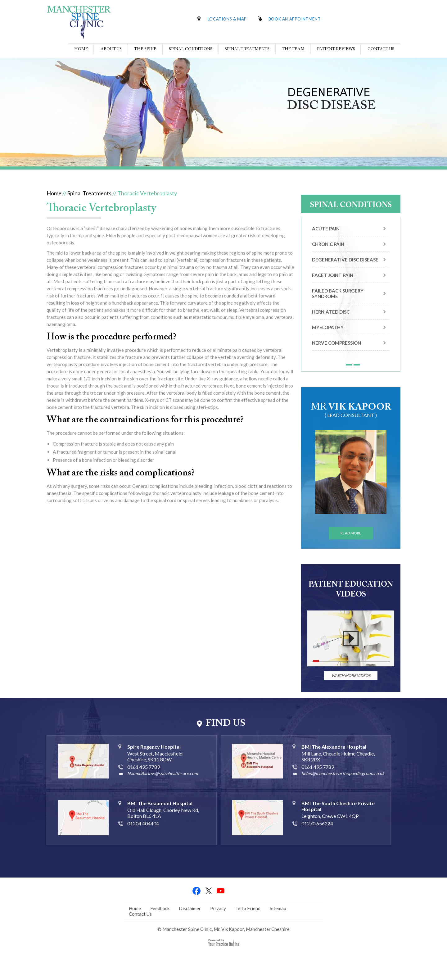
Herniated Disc (331, 312)
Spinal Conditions (191, 49)
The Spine (145, 49)
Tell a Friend (248, 908)
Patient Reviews (336, 49)
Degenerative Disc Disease (345, 260)
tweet (209, 891)
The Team (293, 49)
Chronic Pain (328, 244)
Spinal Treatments (247, 49)
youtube (221, 891)
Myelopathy (328, 327)
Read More (351, 533)
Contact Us (381, 49)
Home (81, 49)
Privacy (218, 908)
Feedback (160, 908)
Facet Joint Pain (333, 275)
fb (197, 891)
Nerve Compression (336, 343)
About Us (111, 49)
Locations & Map (227, 19)
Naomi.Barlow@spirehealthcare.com (163, 773)
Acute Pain (326, 229)
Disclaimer (190, 908)
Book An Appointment (295, 19)
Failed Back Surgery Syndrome (338, 293)
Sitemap (278, 908)
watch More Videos (351, 676)
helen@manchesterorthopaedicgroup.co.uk (343, 773)
